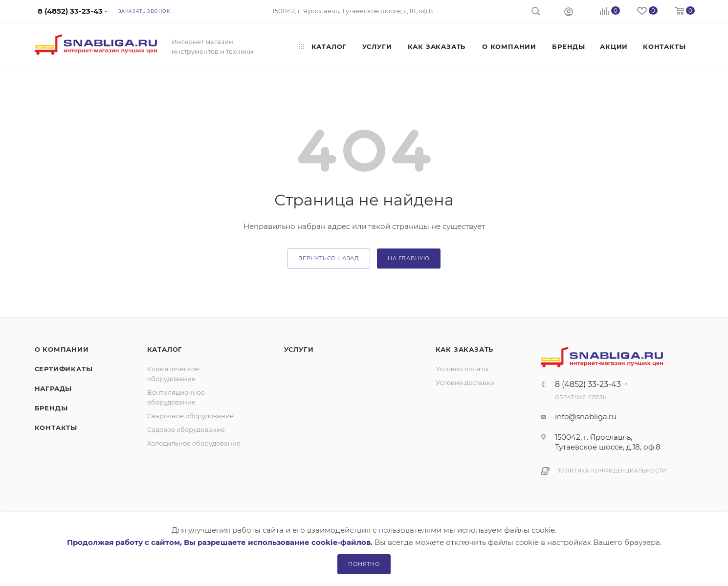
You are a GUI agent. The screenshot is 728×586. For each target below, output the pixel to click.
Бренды (51, 408)
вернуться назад (329, 258)
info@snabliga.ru (586, 417)
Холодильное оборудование (194, 443)
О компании (62, 349)
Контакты (56, 428)
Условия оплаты (462, 369)
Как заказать (465, 349)
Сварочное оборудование (190, 416)
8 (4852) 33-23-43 (588, 384)
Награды (54, 388)
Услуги (299, 349)
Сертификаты (64, 369)
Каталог (165, 349)
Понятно (364, 564)
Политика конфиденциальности (612, 471)
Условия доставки (465, 383)
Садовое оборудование (186, 429)
